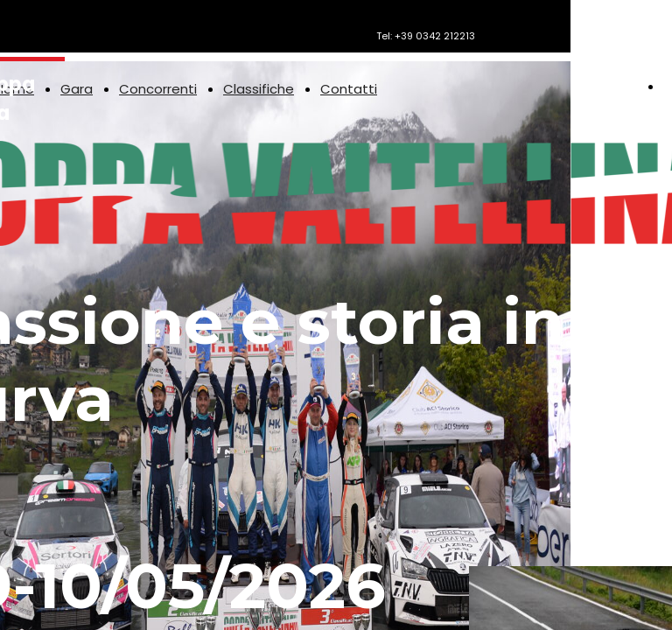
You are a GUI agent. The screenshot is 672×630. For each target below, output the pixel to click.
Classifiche (259, 89)
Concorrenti (158, 89)
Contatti (349, 89)
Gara (77, 89)
